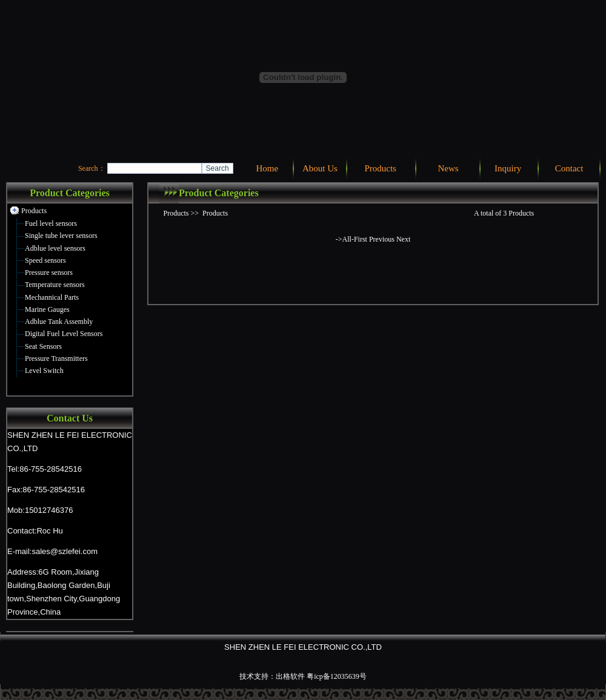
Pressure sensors (49, 272)
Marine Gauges (47, 309)
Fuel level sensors (51, 223)
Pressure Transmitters (56, 358)
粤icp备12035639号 (337, 676)
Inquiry (508, 168)
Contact (569, 168)
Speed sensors (45, 260)
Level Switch (44, 371)
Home (267, 168)
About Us (320, 168)
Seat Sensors (43, 346)
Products (380, 168)
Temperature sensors (55, 285)
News (448, 168)
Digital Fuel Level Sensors (64, 334)
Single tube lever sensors (61, 236)
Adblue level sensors (55, 248)
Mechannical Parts (52, 297)
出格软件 (290, 676)
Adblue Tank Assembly (59, 322)
